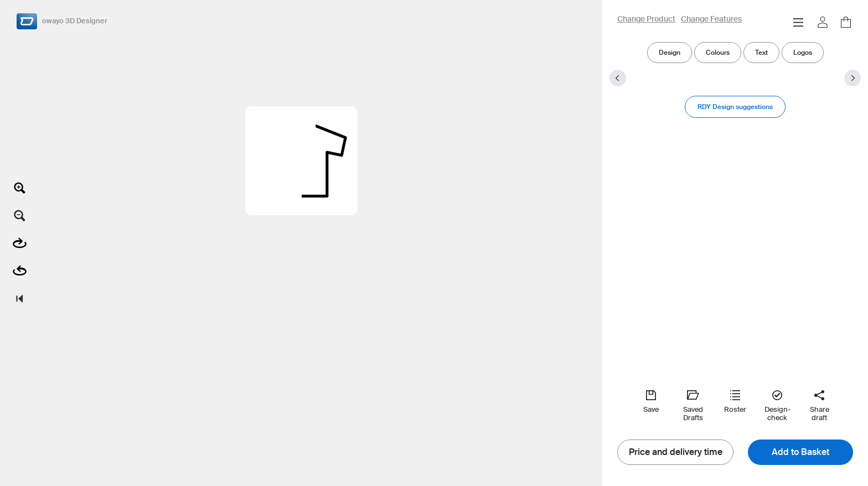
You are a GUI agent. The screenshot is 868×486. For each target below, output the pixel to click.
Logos (803, 52)
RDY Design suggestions (735, 107)
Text (761, 52)
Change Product (646, 19)
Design (670, 52)
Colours (718, 52)
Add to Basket (800, 452)
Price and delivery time (676, 452)
